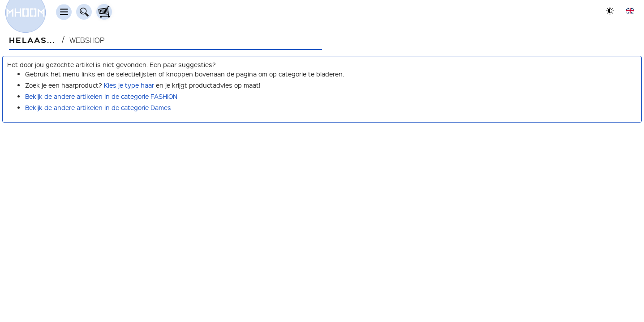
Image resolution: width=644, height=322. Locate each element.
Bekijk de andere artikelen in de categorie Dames (98, 107)
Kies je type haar (129, 85)
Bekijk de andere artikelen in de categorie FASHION (101, 96)
